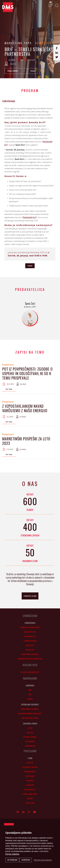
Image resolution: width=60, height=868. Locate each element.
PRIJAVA (33, 71)
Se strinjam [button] (12, 860)
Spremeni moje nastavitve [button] (43, 860)
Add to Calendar (16, 71)
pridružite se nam (30, 596)
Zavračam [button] (26, 860)
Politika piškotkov (12, 854)
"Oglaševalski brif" (30, 217)
